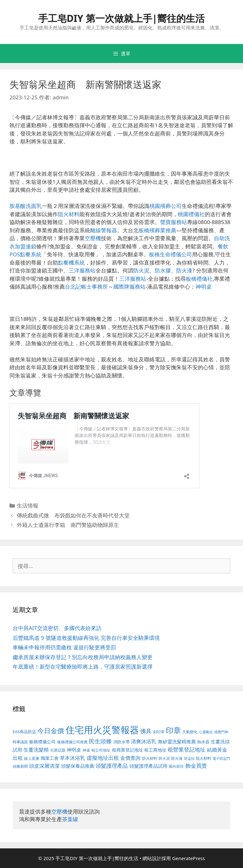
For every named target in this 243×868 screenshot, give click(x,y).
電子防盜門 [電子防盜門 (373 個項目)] (221, 758)
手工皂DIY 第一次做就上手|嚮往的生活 (122, 18)
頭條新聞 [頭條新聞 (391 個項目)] (20, 766)
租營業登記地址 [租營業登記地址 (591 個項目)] (187, 749)
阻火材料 (69, 214)
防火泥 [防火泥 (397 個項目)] (164, 758)
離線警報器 (104, 230)
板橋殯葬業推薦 (157, 230)
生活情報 (28, 506)
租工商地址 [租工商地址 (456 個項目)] (155, 750)
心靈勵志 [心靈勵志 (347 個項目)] (206, 732)
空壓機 (93, 238)
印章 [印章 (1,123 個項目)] (173, 730)
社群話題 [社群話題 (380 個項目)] (58, 750)
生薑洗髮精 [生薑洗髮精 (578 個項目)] (36, 749)
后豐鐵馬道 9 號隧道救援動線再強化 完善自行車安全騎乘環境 (86, 638)
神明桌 (204, 287)
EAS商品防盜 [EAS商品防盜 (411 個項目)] (24, 732)
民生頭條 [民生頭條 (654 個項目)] (100, 741)
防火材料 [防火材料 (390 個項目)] (150, 758)
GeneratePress (188, 858)
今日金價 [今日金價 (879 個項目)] (51, 731)
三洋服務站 (82, 270)
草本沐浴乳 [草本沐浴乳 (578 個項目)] (72, 758)
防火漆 (184, 270)
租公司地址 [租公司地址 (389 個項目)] (101, 750)
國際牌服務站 (129, 287)
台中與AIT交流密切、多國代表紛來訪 (57, 628)
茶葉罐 (70, 819)
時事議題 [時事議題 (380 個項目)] (20, 742)
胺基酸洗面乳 (26, 206)
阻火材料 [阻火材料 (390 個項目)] (203, 758)
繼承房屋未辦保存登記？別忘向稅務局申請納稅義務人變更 (83, 657)
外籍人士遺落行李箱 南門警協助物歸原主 (68, 525)
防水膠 (163, 270)
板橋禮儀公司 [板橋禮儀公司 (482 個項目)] (42, 742)
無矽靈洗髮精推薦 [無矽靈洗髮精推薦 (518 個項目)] (177, 742)
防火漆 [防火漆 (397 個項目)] (177, 758)
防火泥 (141, 270)
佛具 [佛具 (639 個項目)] (146, 731)
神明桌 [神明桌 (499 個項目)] (74, 750)
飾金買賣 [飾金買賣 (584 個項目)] (196, 766)
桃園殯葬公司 (165, 206)
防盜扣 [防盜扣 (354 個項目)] (189, 758)
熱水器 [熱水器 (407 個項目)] (203, 742)
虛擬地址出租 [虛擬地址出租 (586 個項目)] (103, 758)
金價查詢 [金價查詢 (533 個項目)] (130, 758)
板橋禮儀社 (199, 279)
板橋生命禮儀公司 (171, 254)
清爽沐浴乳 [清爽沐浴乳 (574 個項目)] (144, 741)
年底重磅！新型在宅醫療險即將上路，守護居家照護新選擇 (83, 667)
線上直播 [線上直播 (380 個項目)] (32, 758)
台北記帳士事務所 (86, 287)
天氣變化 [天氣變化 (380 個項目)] (190, 732)
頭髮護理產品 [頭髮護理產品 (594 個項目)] (112, 766)
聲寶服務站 (174, 222)
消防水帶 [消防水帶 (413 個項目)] (121, 742)
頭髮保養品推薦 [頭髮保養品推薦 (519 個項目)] (78, 766)
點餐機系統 (71, 262)
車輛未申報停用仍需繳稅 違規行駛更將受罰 (64, 647)
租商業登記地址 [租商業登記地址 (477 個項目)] (128, 750)
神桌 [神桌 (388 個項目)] (86, 750)
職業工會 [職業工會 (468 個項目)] (50, 758)
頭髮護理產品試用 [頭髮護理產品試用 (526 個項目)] (148, 766)
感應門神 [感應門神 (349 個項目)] (221, 732)
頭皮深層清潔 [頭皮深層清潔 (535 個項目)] (44, 766)
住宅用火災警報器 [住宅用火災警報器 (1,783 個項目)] (102, 730)
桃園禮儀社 (191, 214)
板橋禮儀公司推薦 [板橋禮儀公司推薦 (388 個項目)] (72, 742)
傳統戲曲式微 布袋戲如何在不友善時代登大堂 (73, 515)
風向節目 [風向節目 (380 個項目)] (176, 766)
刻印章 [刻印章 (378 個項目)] (159, 732)
